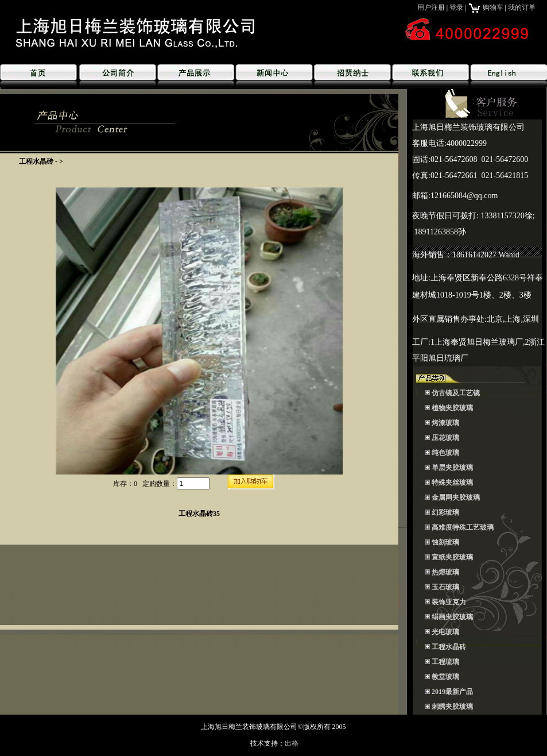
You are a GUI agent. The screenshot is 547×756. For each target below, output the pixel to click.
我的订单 (522, 7)
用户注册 (431, 7)
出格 (292, 743)
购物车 (486, 7)
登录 (456, 7)
